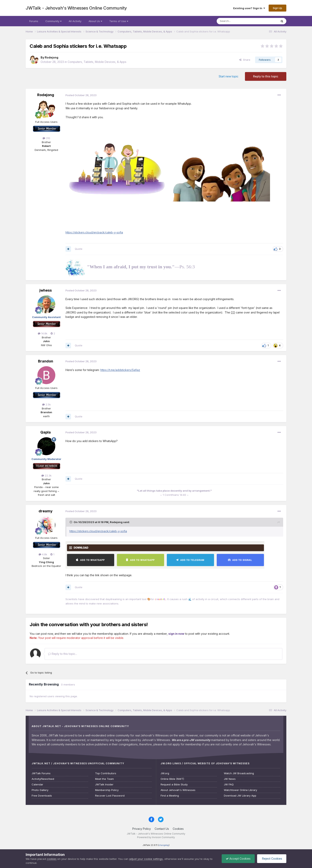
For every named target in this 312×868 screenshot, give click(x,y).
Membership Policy (107, 790)
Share (245, 60)
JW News (230, 779)
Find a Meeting (170, 796)
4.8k (43, 554)
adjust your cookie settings (146, 859)
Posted (81, 95)
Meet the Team (104, 779)
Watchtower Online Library (240, 790)
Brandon (46, 361)
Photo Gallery (40, 790)
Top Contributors (106, 773)
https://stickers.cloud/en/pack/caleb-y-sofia (94, 232)
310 (46, 138)
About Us (95, 21)
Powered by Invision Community (156, 837)
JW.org (165, 773)
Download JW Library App (240, 796)
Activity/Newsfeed (43, 779)
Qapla (46, 432)
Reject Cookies (272, 859)
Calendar (37, 785)
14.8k (43, 333)
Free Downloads (42, 796)
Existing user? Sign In (249, 8)
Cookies (178, 829)
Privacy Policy (142, 829)
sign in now (176, 634)
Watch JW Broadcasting (239, 773)
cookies (52, 859)
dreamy (46, 511)
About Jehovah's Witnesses (178, 790)
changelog (164, 845)
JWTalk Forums (41, 773)
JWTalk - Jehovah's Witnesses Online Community (76, 8)
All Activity (75, 21)
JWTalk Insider (104, 785)
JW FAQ (229, 785)
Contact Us (162, 829)
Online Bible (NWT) (172, 779)
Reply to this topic (266, 76)
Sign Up (277, 8)
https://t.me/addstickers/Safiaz (120, 370)
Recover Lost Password (110, 796)
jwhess (46, 290)
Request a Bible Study (174, 785)
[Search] (237, 21)
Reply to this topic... (63, 654)
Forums (34, 21)
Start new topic (229, 76)
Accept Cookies (238, 859)
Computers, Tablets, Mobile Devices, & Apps (97, 62)
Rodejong (52, 57)
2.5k (46, 404)
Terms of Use (119, 21)
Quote (79, 249)
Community (53, 21)
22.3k (46, 475)
